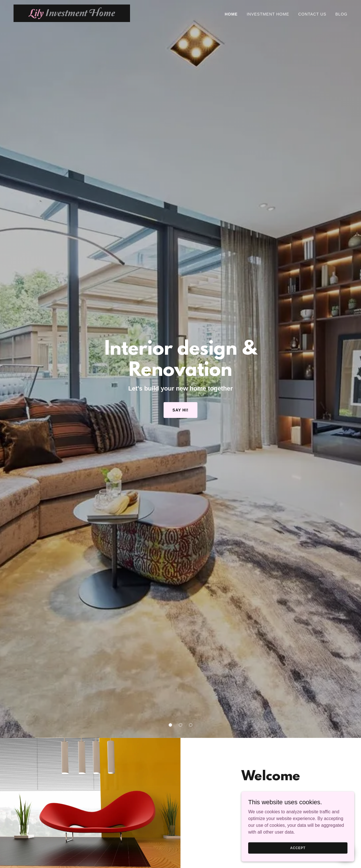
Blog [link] (341, 14)
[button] (170, 725)
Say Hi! (181, 410)
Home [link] (231, 14)
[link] (72, 13)
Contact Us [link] (312, 14)
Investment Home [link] (268, 14)
